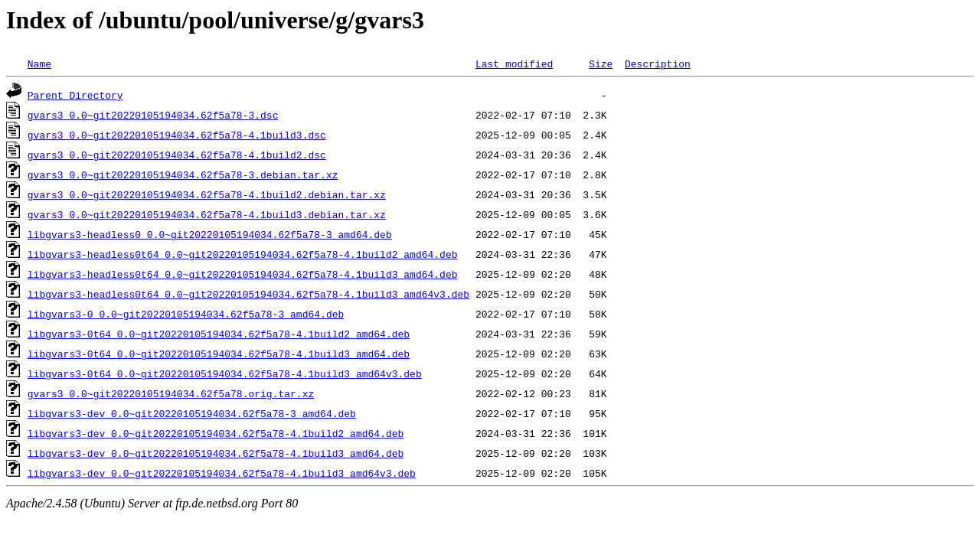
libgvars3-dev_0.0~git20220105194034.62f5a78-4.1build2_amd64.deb (216, 433)
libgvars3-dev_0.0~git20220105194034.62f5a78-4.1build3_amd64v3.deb (222, 473)
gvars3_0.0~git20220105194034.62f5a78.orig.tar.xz (171, 393)
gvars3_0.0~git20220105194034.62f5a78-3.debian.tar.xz (183, 174)
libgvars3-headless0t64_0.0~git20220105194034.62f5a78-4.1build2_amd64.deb (243, 254)
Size (601, 64)
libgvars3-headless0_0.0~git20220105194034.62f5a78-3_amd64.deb (210, 234)
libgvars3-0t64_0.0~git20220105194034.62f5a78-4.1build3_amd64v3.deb (225, 373)
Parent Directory (75, 95)
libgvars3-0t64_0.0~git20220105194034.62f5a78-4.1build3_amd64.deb (219, 354)
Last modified (514, 64)
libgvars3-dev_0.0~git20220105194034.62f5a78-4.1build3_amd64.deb (216, 453)
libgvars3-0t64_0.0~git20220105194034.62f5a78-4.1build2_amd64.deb (219, 334)
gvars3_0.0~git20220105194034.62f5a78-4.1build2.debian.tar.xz (207, 194)
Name (39, 64)
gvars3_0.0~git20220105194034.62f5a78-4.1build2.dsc (177, 155)
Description (658, 64)
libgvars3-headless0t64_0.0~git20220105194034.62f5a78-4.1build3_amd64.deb (243, 274)
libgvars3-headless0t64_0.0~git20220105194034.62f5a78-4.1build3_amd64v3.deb (248, 294)
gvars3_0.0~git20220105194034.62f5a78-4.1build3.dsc (177, 135)
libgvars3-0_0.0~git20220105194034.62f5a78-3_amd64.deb (186, 314)
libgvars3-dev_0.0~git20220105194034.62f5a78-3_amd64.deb (192, 413)
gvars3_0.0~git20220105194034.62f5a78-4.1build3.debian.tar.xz (207, 214)
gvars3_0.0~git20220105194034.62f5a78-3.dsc (153, 115)
